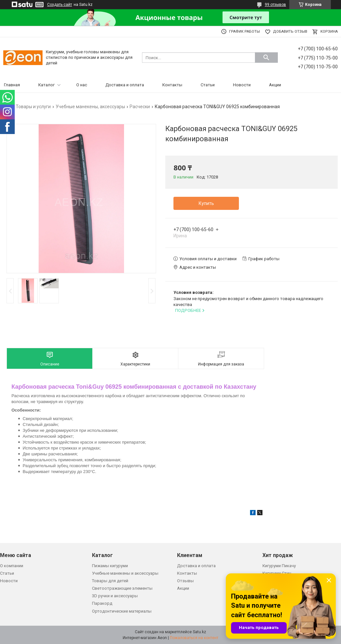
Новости (242, 85)
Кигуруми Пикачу (279, 566)
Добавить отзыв (290, 32)
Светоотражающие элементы (122, 588)
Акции (275, 85)
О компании (12, 566)
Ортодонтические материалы (122, 611)
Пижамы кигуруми (110, 566)
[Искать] (266, 58)
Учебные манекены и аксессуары (125, 573)
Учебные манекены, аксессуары (90, 107)
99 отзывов (275, 5)
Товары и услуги (33, 107)
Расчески (140, 107)
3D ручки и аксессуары (115, 596)
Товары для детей (110, 581)
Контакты (172, 85)
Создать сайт (60, 5)
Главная (12, 85)
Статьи (208, 85)
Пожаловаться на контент (194, 638)
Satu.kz (199, 632)
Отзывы (185, 581)
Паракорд (102, 603)
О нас (82, 85)
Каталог (46, 85)
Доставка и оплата (125, 85)
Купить (206, 203)
